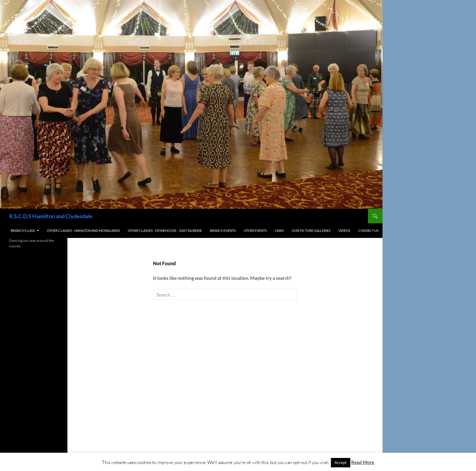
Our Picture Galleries (311, 230)
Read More (363, 462)
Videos (344, 230)
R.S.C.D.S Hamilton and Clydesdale (51, 216)
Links (279, 230)
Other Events (255, 230)
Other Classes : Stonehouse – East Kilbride (165, 230)
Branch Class (23, 230)
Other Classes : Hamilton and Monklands (83, 230)
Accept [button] (341, 463)
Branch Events (223, 230)
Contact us (368, 230)
